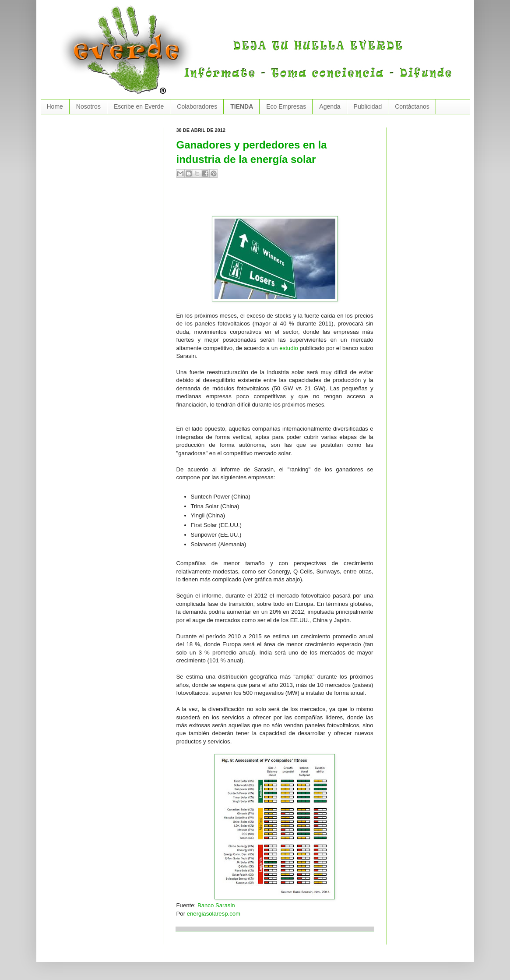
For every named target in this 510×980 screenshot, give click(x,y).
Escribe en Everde (139, 106)
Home (55, 106)
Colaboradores (197, 106)
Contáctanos (412, 106)
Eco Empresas (286, 106)
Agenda (330, 106)
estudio (289, 348)
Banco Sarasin (216, 905)
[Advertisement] (279, 201)
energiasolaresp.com (214, 914)
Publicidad (368, 106)
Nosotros (88, 106)
